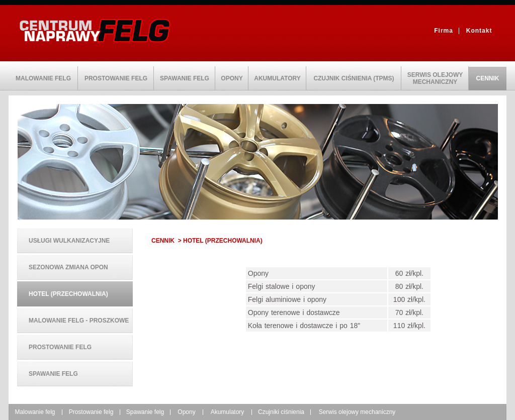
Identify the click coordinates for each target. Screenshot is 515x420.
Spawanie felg (145, 412)
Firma (444, 31)
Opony (186, 412)
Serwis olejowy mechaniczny (357, 412)
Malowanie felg (35, 412)
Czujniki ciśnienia (281, 412)
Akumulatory (228, 412)
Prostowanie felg (91, 412)
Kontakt (479, 31)
